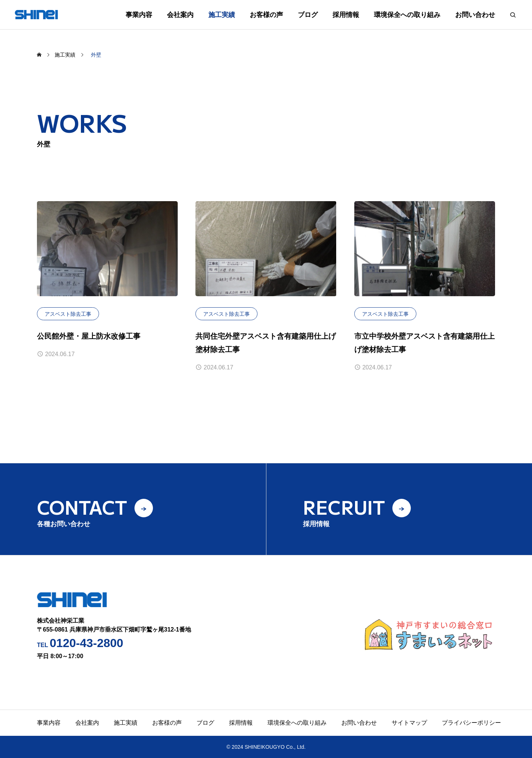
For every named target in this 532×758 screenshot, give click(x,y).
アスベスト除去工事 (68, 314)
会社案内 (180, 15)
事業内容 (139, 15)
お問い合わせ (475, 15)
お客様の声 (266, 15)
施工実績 (222, 15)
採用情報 (346, 15)
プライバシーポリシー (471, 723)
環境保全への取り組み (407, 15)
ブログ (308, 15)
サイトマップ (409, 723)
